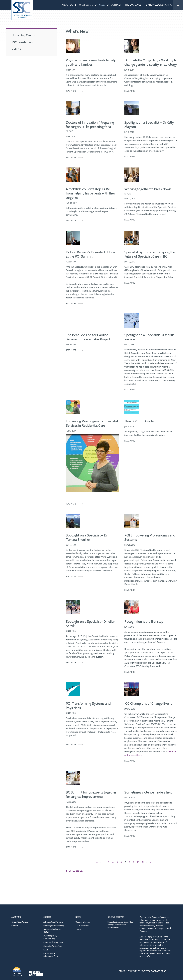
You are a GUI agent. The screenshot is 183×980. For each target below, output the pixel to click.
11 (143, 862)
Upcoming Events (23, 35)
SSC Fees (47, 917)
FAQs (46, 950)
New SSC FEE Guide (139, 421)
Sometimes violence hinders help (148, 792)
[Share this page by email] (78, 871)
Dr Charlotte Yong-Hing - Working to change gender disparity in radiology (151, 62)
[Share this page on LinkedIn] (74, 871)
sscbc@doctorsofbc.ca (117, 925)
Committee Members (20, 922)
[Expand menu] (76, 5)
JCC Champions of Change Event (148, 703)
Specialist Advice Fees (53, 946)
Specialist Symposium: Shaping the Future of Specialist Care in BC (150, 254)
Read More (71, 91)
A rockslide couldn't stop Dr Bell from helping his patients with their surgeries (91, 193)
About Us (67, 5)
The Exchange (133, 5)
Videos (16, 49)
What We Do (86, 5)
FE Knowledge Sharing (158, 5)
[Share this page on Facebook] (67, 871)
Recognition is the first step (144, 622)
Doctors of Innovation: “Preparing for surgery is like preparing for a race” (90, 127)
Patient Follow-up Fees (53, 942)
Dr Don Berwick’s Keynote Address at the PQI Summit (90, 254)
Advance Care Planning (53, 922)
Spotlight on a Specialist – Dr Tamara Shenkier (87, 537)
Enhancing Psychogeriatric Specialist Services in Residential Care (92, 423)
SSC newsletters (22, 42)
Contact (116, 5)
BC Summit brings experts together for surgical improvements (91, 794)
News (102, 5)
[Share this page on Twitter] (70, 871)
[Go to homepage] (22, 10)
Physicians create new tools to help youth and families (91, 62)
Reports (15, 926)
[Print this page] (82, 871)
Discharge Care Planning (54, 926)
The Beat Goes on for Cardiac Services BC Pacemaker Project (88, 337)
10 (138, 862)
